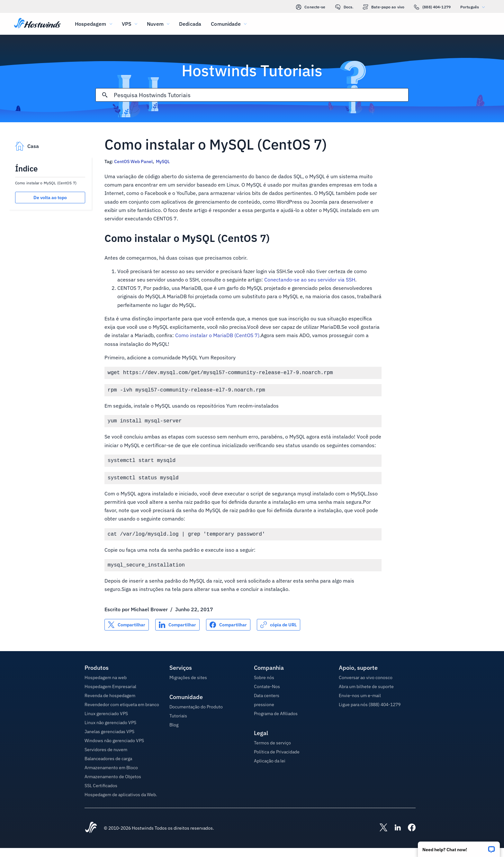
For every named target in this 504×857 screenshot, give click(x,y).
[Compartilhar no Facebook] (228, 634)
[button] (459, 847)
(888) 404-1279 (432, 7)
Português (474, 7)
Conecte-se (311, 7)
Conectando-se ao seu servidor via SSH (310, 280)
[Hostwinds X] (380, 837)
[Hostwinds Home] (91, 837)
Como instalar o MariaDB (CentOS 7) (217, 335)
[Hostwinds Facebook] (409, 837)
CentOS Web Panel (133, 161)
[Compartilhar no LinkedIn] (177, 634)
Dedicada (190, 24)
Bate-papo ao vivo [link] (384, 7)
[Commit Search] (105, 95)
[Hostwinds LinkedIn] (394, 837)
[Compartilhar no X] (127, 634)
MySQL (163, 161)
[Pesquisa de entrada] (261, 95)
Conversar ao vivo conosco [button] (366, 687)
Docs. (344, 7)
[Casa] (37, 24)
